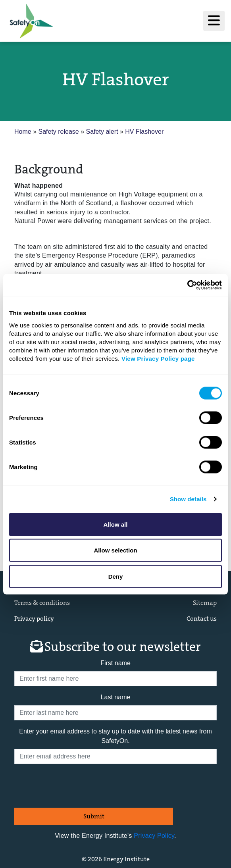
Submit (94, 816)
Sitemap (205, 603)
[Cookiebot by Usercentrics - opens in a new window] (187, 285)
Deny (116, 576)
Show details (188, 499)
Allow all (116, 524)
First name (115, 663)
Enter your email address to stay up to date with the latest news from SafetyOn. (115, 736)
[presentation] (75, 786)
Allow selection (115, 550)
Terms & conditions (42, 603)
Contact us (202, 619)
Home (24, 132)
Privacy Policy (154, 836)
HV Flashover (144, 132)
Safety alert (103, 132)
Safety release (59, 132)
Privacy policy (34, 619)
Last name (116, 697)
